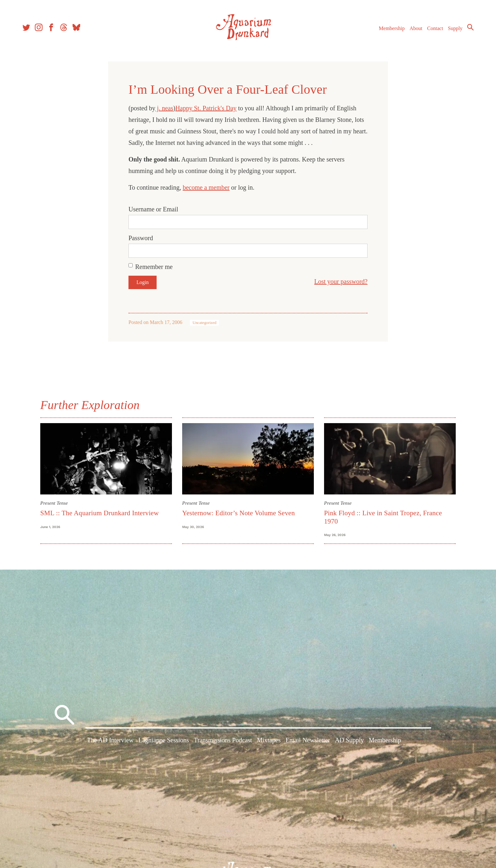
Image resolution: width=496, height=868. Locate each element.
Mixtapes (269, 740)
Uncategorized (204, 323)
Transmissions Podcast (223, 740)
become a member (206, 187)
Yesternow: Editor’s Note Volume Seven (239, 513)
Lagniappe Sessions (164, 740)
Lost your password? (341, 281)
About (416, 28)
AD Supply (349, 740)
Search (470, 27)
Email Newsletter (308, 740)
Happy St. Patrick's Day (206, 108)
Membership (392, 28)
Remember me (154, 267)
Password (141, 238)
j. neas (164, 108)
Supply (455, 28)
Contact (435, 28)
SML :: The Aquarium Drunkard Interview (100, 513)
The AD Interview (110, 740)
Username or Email (153, 209)
